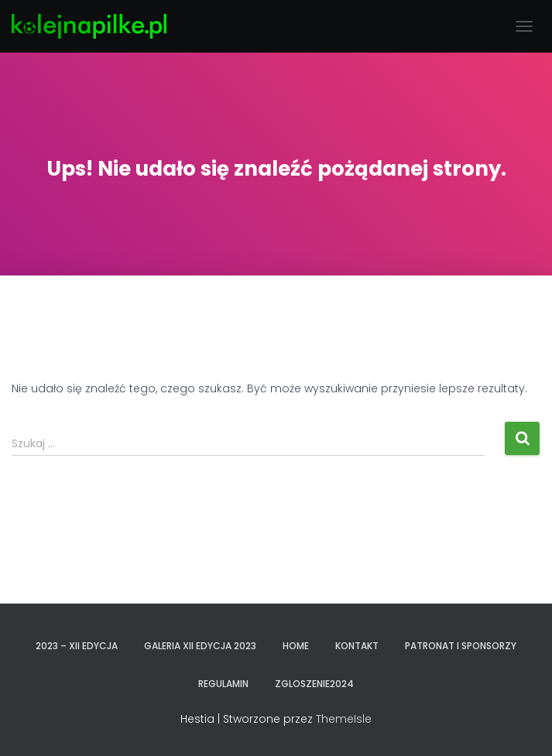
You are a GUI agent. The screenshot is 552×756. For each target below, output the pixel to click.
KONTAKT (357, 646)
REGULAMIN (223, 684)
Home (296, 646)
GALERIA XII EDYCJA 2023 (200, 646)
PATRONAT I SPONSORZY (461, 646)
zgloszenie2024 (314, 684)
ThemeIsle (344, 719)
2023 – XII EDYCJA (77, 646)
